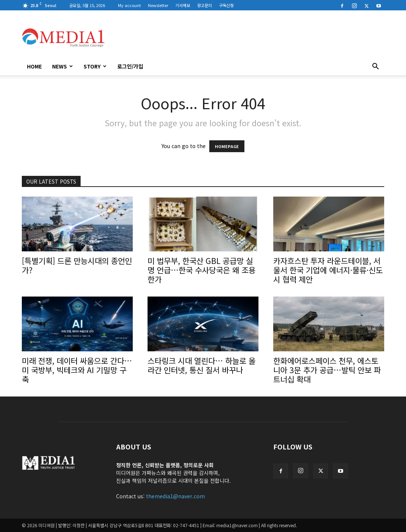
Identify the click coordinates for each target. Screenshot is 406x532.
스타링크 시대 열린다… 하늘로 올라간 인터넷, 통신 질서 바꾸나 (202, 365)
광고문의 (204, 5)
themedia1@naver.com (175, 496)
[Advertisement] (250, 37)
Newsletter (158, 5)
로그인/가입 (130, 66)
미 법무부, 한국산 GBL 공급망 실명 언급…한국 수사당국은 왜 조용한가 (202, 270)
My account (129, 5)
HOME (34, 66)
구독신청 (226, 5)
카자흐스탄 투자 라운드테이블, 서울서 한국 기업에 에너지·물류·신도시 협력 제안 (328, 270)
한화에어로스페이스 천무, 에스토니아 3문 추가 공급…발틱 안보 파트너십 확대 (327, 370)
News (62, 66)
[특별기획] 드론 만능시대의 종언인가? (77, 265)
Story (95, 66)
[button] (375, 67)
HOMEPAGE (227, 146)
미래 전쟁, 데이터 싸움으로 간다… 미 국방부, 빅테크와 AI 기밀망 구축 (77, 370)
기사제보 (183, 5)
